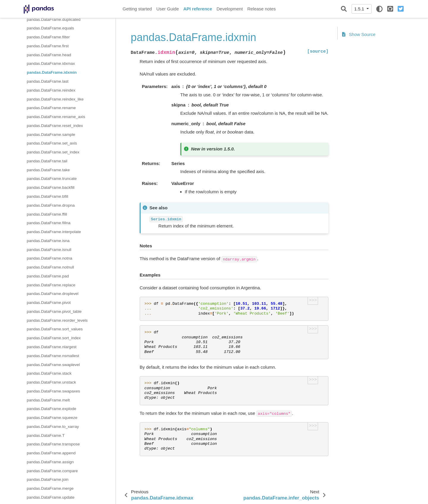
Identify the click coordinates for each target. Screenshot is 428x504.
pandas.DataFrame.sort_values (55, 329)
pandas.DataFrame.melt (48, 400)
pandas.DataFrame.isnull (49, 250)
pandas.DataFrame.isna (48, 241)
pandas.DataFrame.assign (50, 462)
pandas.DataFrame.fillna (49, 223)
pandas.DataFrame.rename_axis (56, 117)
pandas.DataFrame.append (51, 453)
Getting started (137, 9)
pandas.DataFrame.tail (47, 161)
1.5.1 (360, 9)
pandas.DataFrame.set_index (53, 152)
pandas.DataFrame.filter (48, 37)
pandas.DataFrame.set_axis (52, 143)
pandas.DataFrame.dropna (51, 205)
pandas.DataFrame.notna (49, 258)
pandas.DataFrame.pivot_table (54, 311)
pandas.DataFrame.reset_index (55, 126)
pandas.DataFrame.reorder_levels (57, 320)
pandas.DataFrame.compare (52, 471)
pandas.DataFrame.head (49, 55)
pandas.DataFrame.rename (51, 108)
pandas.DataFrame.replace (51, 285)
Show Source (359, 34)
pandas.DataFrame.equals (50, 28)
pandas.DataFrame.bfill (48, 196)
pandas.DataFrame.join (48, 479)
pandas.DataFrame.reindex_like (55, 99)
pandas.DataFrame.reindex (51, 90)
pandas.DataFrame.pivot (49, 303)
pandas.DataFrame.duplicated (54, 19)
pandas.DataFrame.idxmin (52, 72)
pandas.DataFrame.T (46, 435)
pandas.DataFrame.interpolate (54, 232)
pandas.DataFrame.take (48, 170)
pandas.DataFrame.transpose (53, 444)
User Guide (168, 9)
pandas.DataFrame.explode (52, 409)
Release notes (262, 9)
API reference (198, 9)
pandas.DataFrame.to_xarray (53, 427)
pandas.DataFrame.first (48, 46)
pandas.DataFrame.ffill (47, 214)
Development (229, 9)
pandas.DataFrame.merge (50, 488)
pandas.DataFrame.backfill (51, 187)
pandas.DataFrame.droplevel (53, 294)
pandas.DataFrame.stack (49, 373)
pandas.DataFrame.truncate (52, 179)
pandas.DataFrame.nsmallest (53, 356)
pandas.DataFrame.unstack (51, 382)
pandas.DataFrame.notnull (50, 267)
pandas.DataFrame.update (51, 497)
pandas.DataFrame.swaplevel (53, 365)
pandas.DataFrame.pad (48, 276)
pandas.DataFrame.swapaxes (53, 391)
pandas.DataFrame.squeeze (52, 418)
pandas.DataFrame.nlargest (52, 347)
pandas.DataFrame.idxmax (51, 63)
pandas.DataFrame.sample (51, 135)
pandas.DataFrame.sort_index (54, 338)
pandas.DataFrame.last (48, 81)
